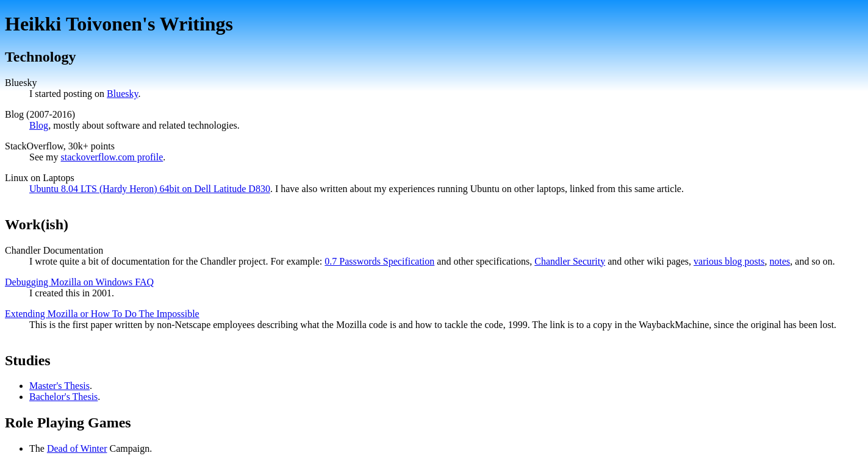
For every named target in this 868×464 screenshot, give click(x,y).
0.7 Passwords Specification (379, 261)
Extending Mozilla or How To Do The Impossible (102, 314)
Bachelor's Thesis (63, 397)
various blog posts (729, 261)
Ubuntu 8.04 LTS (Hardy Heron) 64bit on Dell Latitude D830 (150, 189)
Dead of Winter (77, 448)
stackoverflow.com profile (112, 157)
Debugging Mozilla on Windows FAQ (79, 282)
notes (780, 261)
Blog (39, 125)
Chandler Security (570, 261)
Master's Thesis (59, 386)
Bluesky (122, 94)
